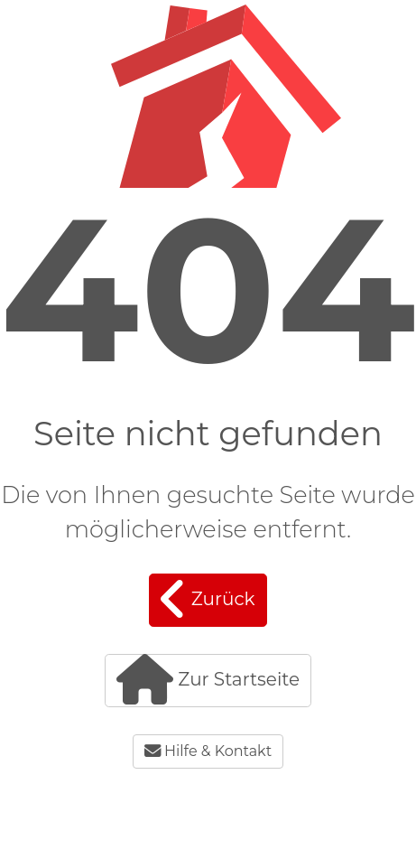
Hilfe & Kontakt (208, 751)
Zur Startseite (208, 680)
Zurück (208, 599)
